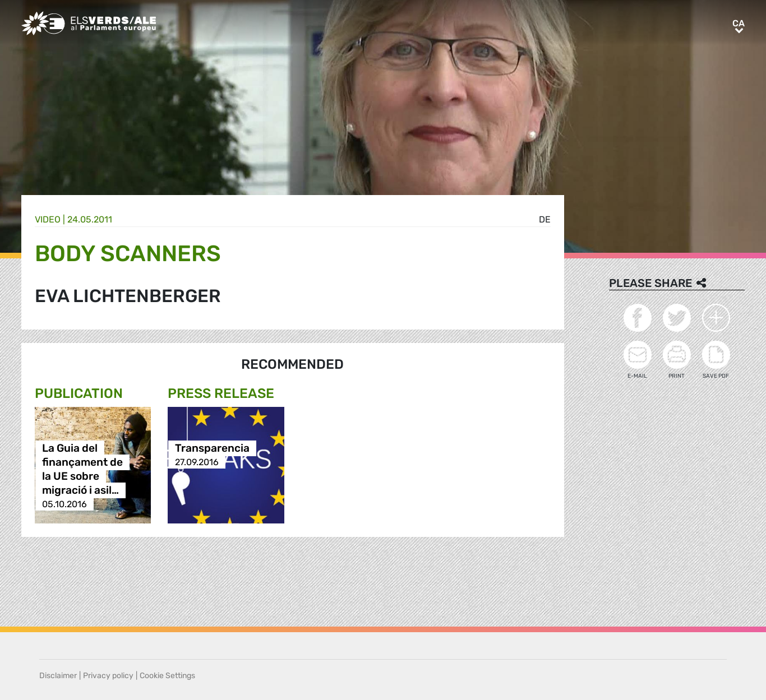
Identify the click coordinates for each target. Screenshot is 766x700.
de (545, 219)
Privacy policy (108, 676)
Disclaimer (58, 676)
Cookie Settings (167, 676)
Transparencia (212, 448)
